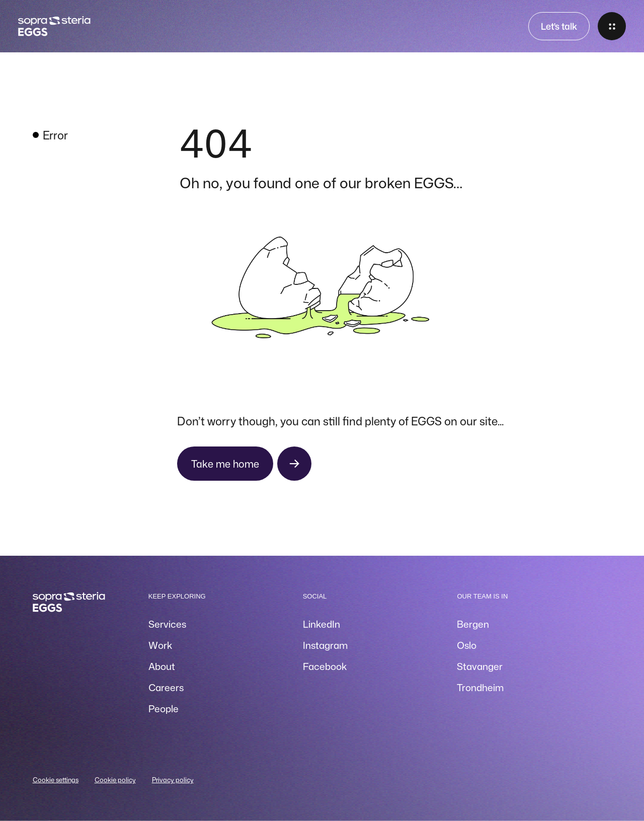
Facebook (325, 666)
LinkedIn (321, 624)
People (164, 708)
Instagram (325, 645)
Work (160, 645)
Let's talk (559, 26)
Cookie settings (56, 780)
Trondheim (480, 687)
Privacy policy (173, 780)
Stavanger (480, 666)
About (162, 666)
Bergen (473, 624)
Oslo (467, 645)
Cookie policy (115, 780)
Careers (166, 687)
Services (167, 624)
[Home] (54, 26)
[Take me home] (244, 464)
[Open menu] (612, 26)
